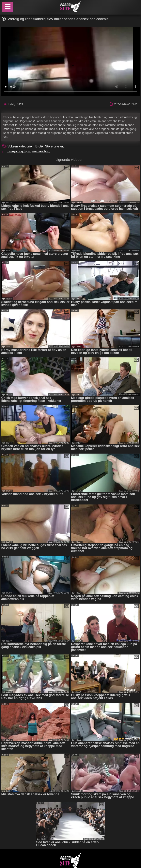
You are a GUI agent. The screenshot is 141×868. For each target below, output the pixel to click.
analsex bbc (41, 151)
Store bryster (54, 146)
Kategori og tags (19, 151)
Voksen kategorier (21, 146)
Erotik (39, 146)
